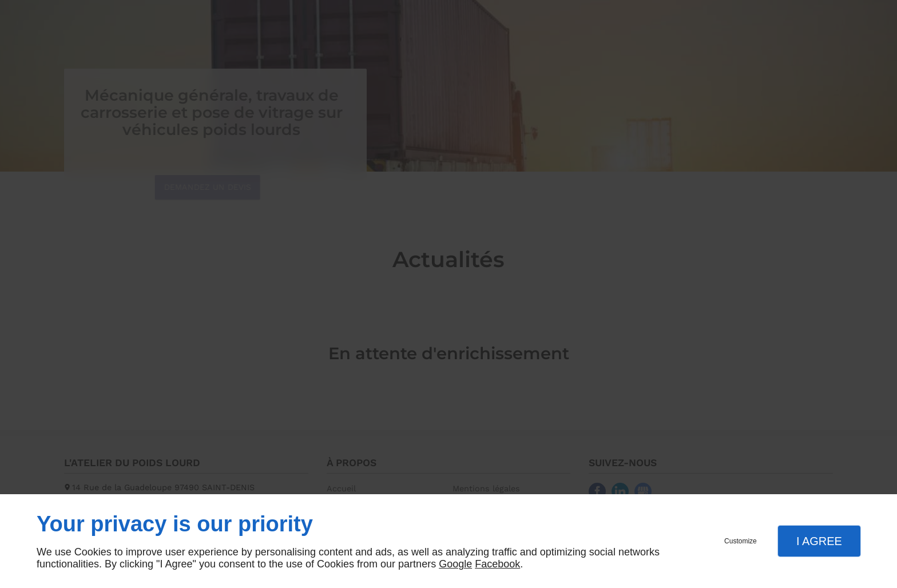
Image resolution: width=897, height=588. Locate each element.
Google (455, 564)
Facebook (497, 564)
